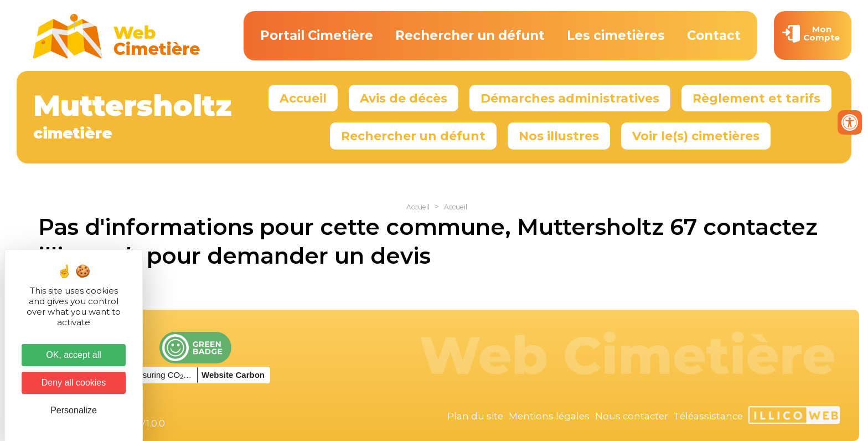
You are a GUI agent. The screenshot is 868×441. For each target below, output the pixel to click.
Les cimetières (616, 35)
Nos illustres (559, 136)
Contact (714, 35)
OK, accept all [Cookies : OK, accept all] (74, 355)
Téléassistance (708, 416)
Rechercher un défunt (470, 35)
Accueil (303, 98)
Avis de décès (404, 98)
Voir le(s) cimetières (696, 136)
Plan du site (475, 416)
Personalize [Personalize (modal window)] (74, 410)
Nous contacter (632, 416)
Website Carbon (233, 375)
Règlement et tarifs (756, 98)
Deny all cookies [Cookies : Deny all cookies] (74, 383)
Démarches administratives (570, 98)
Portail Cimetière (317, 35)
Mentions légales (549, 416)
